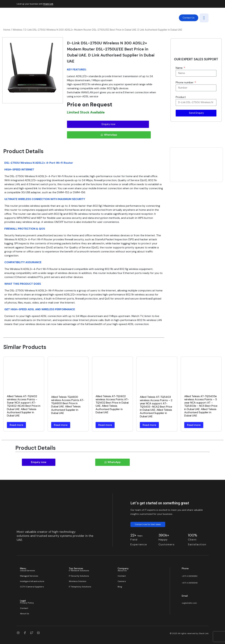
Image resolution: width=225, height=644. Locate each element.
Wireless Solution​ (78, 581)
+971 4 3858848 (190, 583)
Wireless (17, 30)
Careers (122, 581)
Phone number (185, 82)
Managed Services (29, 576)
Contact (122, 576)
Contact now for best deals (148, 524)
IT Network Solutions (79, 571)
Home (7, 30)
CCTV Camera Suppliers (32, 587)
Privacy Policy (27, 603)
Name (179, 68)
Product (181, 97)
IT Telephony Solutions (80, 587)
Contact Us (189, 18)
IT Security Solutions (79, 576)
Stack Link (48, 4)
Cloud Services (28, 571)
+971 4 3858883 (190, 576)
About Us (122, 571)
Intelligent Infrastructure (32, 581)
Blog (120, 587)
